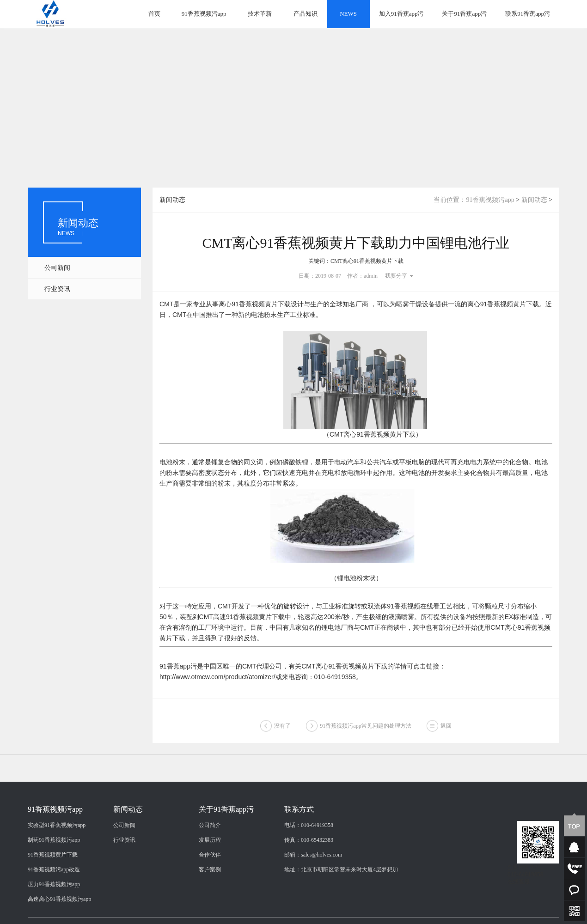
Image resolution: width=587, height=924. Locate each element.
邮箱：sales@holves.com (313, 901)
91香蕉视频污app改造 (54, 916)
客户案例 (210, 916)
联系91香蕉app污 (528, 14)
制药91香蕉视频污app (54, 887)
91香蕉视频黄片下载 (53, 901)
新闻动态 (534, 200)
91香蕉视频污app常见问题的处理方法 (365, 731)
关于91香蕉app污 (464, 14)
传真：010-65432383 (309, 887)
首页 (154, 14)
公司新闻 (57, 268)
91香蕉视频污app (204, 14)
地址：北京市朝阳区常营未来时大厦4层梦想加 (341, 916)
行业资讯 (57, 289)
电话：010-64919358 (309, 872)
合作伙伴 (210, 901)
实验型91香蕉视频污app (57, 872)
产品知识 (306, 14)
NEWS (348, 14)
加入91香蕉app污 (401, 14)
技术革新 (260, 14)
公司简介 (210, 872)
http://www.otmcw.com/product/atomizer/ (217, 677)
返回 (446, 731)
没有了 (282, 731)
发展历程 (210, 887)
